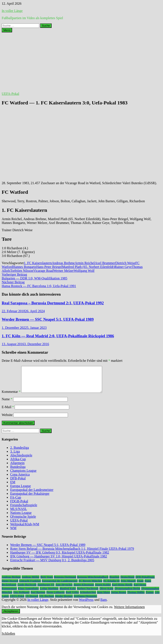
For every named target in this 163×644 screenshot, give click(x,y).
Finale (140, 586)
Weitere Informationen (129, 612)
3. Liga (15, 457)
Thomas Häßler (136, 597)
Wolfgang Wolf (84, 271)
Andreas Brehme (63, 263)
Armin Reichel (85, 263)
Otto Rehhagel (21, 597)
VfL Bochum (46, 601)
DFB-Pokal (18, 483)
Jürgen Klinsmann (84, 590)
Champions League (23, 476)
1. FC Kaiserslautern (38, 263)
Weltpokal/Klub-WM (25, 529)
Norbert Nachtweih (88, 593)
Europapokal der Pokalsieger (30, 499)
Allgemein (17, 468)
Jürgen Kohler (103, 590)
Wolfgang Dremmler (85, 601)
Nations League (21, 518)
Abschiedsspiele (21, 460)
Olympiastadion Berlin (127, 593)
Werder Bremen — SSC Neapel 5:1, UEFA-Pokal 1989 (48, 319)
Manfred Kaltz (68, 593)
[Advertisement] (81, 62)
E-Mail (8, 412)
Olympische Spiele (23, 522)
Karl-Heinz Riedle (122, 590)
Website (7, 420)
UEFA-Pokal (10, 94)
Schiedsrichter (88, 597)
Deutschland (127, 582)
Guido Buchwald (27, 590)
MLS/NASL (19, 514)
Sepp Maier (104, 597)
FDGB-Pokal (19, 506)
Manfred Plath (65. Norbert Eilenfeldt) (88, 267)
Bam (104, 605)
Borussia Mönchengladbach (93, 582)
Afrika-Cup (18, 464)
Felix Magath (128, 586)
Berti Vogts (47, 582)
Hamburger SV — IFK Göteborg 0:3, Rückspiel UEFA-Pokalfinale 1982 (60, 558)
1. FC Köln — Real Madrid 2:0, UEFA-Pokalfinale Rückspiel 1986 (58, 336)
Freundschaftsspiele (24, 510)
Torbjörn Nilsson (22, 271)
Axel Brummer (105, 263)
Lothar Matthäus (49, 593)
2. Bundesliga (20, 453)
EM (13, 487)
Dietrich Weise (125, 263)
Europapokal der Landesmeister (32, 495)
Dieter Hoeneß (10, 586)
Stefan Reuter (119, 597)
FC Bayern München (90, 586)
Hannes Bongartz (25, 267)
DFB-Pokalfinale (145, 582)
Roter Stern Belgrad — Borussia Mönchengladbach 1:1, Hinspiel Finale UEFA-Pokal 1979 (72, 554)
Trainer (150, 597)
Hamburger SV (46, 590)
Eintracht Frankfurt (30, 586)
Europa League (20, 491)
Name (7, 404)
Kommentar (11, 397)
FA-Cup (16, 502)
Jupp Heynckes (64, 590)
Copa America (20, 479)
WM (13, 533)
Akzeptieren (11, 616)
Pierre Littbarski (56, 597)
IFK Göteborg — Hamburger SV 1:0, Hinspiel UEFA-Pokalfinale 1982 (59, 561)
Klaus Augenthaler (28, 593)
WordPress (86, 605)
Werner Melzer (63, 271)
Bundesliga (18, 472)
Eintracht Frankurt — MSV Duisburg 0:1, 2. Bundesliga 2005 (52, 565)
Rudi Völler (72, 597)
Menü (7, 30)
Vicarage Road (43, 271)
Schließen (8, 639)
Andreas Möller (31, 582)
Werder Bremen (64, 601)
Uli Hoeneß (32, 601)
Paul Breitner (38, 597)
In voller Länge (12, 11)
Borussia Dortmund (65, 582)
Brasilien (114, 582)
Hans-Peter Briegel (49, 267)
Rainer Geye (123, 267)
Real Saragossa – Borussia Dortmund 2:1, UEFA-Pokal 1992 (53, 303)
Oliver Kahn (106, 593)
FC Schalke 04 (112, 586)
